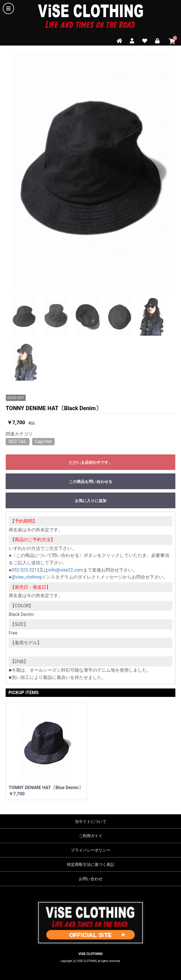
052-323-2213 (25, 570)
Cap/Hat (43, 442)
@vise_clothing (27, 577)
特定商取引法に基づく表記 (91, 864)
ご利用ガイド (91, 836)
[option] (90, 170)
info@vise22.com (66, 570)
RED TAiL (18, 442)
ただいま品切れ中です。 (91, 462)
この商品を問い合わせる (91, 482)
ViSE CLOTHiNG (91, 954)
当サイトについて (91, 821)
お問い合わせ (91, 879)
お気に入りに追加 (91, 501)
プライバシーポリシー (91, 850)
